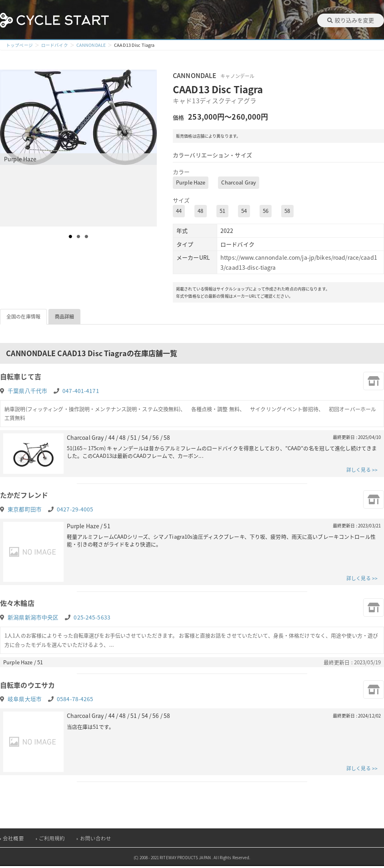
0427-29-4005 (75, 510)
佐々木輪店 (18, 604)
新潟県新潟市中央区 (33, 619)
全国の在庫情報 (23, 317)
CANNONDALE (91, 45)
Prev (10, 148)
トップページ (19, 45)
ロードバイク (55, 45)
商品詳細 (65, 317)
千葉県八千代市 (27, 391)
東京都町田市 (25, 510)
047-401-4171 (81, 391)
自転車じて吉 (22, 377)
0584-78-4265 (75, 701)
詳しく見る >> (362, 471)
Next (150, 148)
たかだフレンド (25, 496)
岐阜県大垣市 (25, 701)
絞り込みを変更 (351, 20)
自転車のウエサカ (29, 687)
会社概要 (13, 840)
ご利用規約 (52, 840)
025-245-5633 (92, 619)
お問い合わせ (96, 840)
